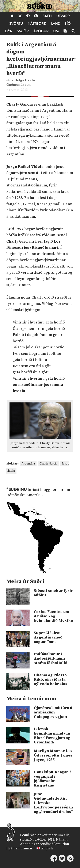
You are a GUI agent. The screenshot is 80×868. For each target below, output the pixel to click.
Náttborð (37, 24)
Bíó (68, 24)
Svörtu (16, 24)
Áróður (41, 31)
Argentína (28, 464)
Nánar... (62, 839)
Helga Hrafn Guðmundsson (21, 83)
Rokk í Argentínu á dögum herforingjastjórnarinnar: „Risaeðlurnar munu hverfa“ (41, 59)
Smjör (23, 31)
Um (56, 31)
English (47, 848)
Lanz (55, 24)
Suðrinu (18, 490)
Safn (47, 16)
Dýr (9, 31)
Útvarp (63, 16)
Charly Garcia (48, 464)
